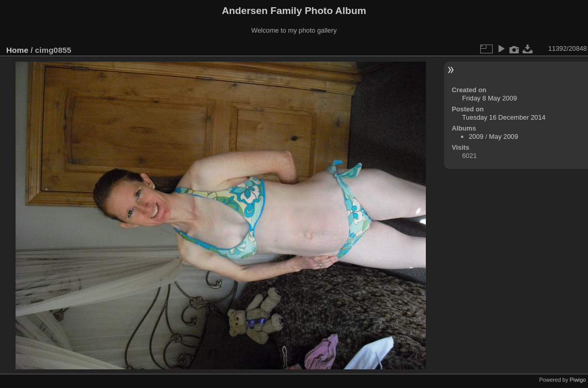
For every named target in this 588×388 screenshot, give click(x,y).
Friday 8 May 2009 (490, 98)
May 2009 (504, 136)
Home (17, 50)
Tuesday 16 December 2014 (504, 117)
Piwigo (578, 380)
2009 (476, 136)
